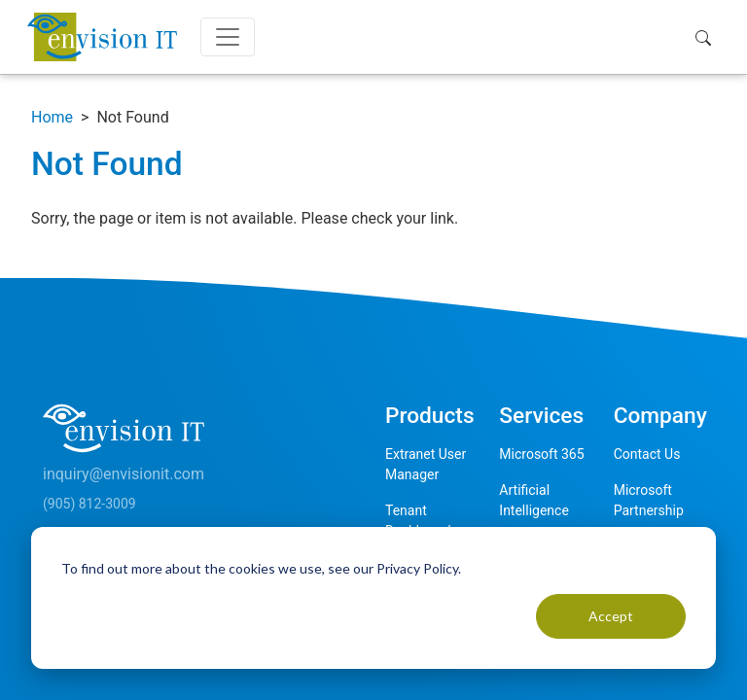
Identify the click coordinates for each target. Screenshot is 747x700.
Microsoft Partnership (649, 500)
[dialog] (373, 598)
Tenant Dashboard (418, 521)
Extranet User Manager (426, 464)
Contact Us (647, 454)
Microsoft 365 (541, 454)
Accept (611, 616)
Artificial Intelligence (534, 500)
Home (52, 117)
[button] (708, 37)
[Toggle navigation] (228, 37)
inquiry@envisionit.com (124, 474)
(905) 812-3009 (89, 504)
